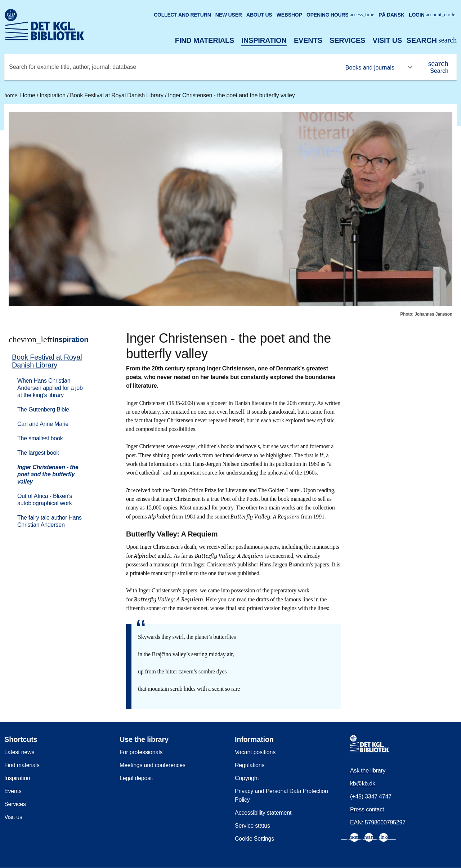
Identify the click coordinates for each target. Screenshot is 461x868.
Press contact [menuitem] (367, 809)
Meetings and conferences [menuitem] (153, 765)
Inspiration (264, 40)
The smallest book (40, 438)
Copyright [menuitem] (247, 778)
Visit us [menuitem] (13, 817)
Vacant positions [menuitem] (255, 752)
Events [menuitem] (13, 791)
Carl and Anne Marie (43, 424)
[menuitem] (54, 440)
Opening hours (340, 15)
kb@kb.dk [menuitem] (363, 784)
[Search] (438, 67)
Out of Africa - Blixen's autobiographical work (45, 500)
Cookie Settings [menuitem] (254, 839)
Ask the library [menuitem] (368, 771)
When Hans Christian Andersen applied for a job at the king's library (50, 388)
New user (229, 15)
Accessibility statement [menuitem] (263, 813)
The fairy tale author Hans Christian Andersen (50, 521)
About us (259, 15)
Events (308, 40)
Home (21, 95)
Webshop (289, 15)
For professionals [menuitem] (141, 752)
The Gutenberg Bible (43, 409)
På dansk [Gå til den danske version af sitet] (391, 15)
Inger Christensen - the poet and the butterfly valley (231, 95)
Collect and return (182, 15)
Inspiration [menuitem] (17, 778)
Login (432, 15)
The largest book (38, 453)
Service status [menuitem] (252, 826)
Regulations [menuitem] (250, 765)
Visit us (387, 40)
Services (347, 40)
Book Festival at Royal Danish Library (117, 95)
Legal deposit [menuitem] (136, 778)
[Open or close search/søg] (431, 41)
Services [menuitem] (15, 804)
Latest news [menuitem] (19, 752)
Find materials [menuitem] (22, 765)
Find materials (205, 40)
